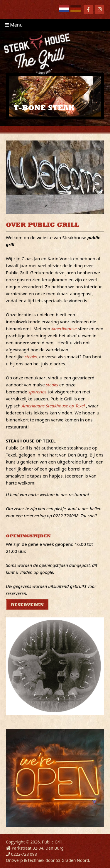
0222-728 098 (24, 854)
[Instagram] (100, 9)
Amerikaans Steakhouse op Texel (53, 406)
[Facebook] (88, 9)
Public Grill (52, 842)
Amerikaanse (64, 329)
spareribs (38, 392)
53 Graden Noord (72, 860)
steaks (31, 357)
